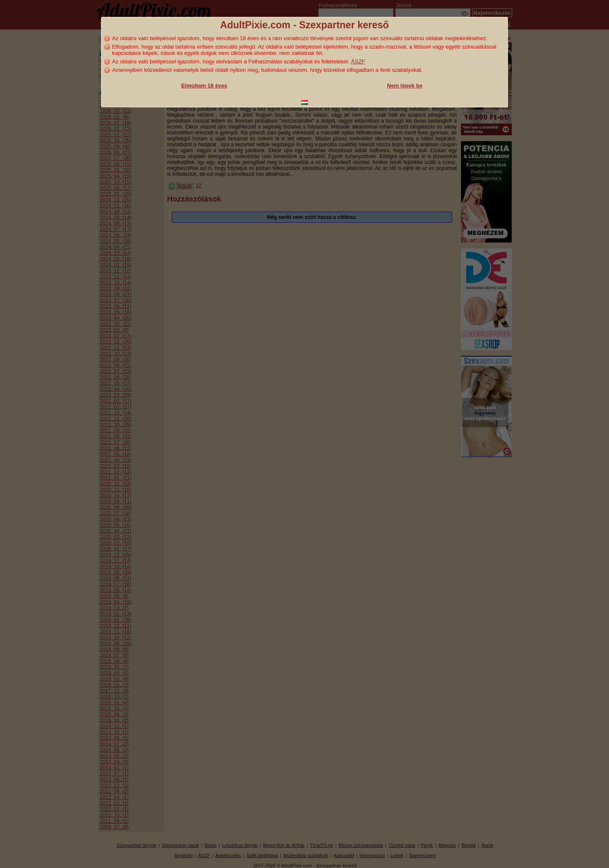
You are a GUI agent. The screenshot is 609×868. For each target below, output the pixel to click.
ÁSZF (358, 61)
